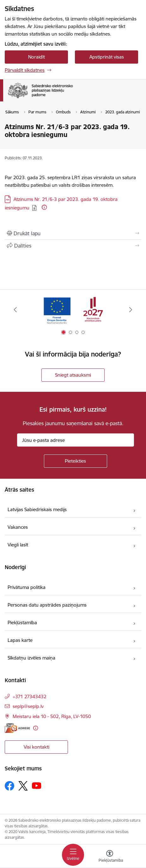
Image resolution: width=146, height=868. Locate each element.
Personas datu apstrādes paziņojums (47, 605)
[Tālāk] (131, 310)
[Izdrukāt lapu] (73, 233)
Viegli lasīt (18, 545)
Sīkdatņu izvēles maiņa (31, 658)
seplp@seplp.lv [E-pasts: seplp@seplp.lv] (28, 706)
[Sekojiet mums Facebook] (9, 786)
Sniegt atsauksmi (73, 375)
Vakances (18, 527)
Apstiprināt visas (107, 57)
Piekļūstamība (22, 622)
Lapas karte (20, 640)
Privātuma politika (27, 587)
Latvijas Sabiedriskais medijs (37, 509)
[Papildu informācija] (44, 207)
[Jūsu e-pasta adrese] (76, 440)
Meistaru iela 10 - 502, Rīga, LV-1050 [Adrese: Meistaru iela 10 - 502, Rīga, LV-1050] (52, 716)
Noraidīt (36, 57)
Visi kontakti (36, 747)
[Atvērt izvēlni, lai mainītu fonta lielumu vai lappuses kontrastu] (110, 857)
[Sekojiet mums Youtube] (37, 785)
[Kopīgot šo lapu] (73, 246)
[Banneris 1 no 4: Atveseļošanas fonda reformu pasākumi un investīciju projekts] (73, 310)
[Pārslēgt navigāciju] (73, 855)
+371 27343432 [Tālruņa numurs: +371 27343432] (30, 697)
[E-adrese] (17, 728)
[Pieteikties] (76, 461)
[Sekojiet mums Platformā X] (23, 786)
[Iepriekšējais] (15, 310)
